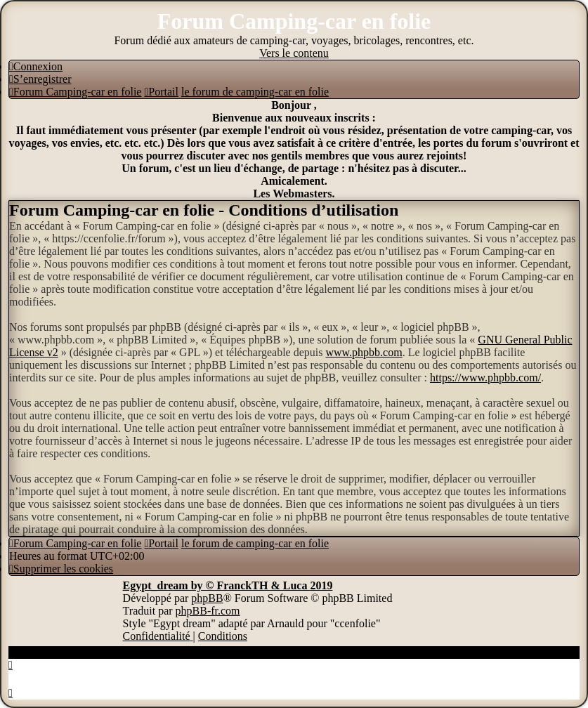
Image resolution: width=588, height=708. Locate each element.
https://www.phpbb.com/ (485, 378)
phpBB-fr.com (208, 611)
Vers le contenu (294, 53)
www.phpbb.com (364, 352)
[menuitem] (36, 66)
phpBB (207, 598)
